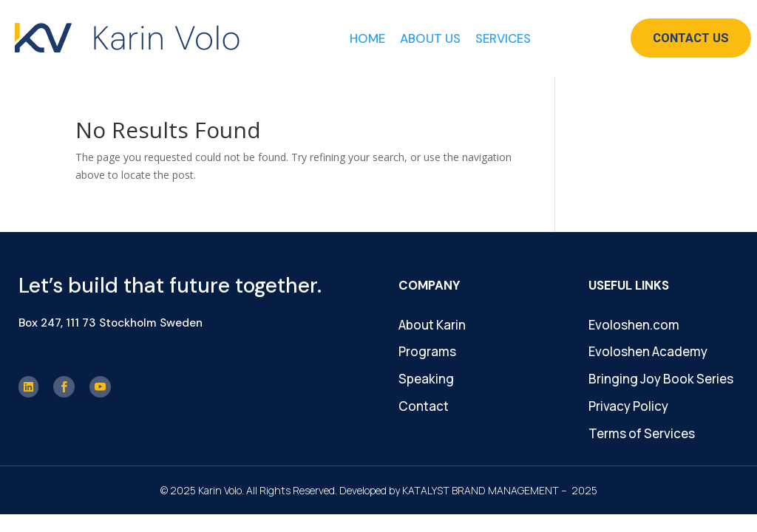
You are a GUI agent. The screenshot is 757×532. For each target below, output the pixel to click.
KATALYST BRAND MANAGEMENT (481, 490)
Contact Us (691, 38)
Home (367, 38)
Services (503, 38)
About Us (430, 38)
